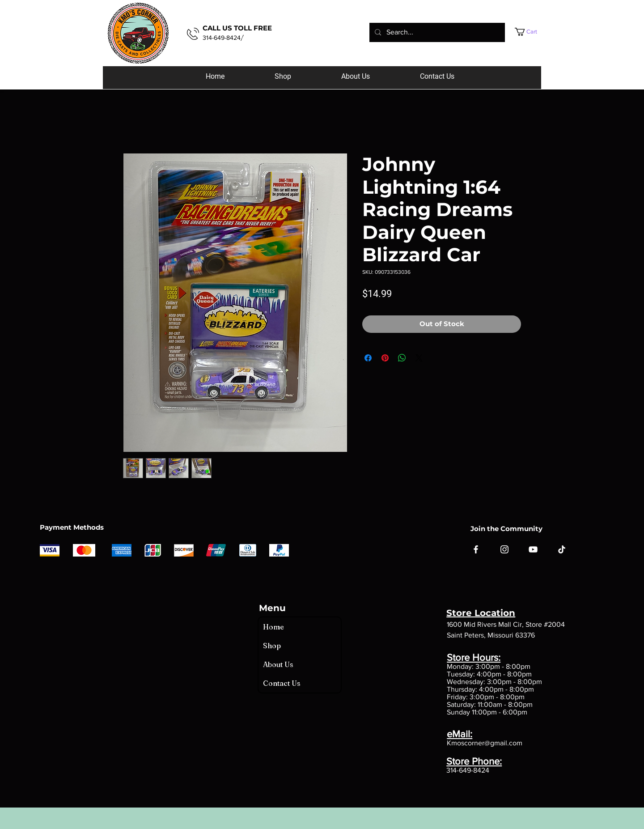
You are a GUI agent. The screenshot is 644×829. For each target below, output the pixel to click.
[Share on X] (419, 358)
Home (273, 627)
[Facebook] (476, 549)
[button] (535, 32)
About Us (278, 664)
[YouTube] (533, 549)
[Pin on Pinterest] (385, 358)
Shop (272, 646)
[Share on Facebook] (368, 358)
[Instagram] (504, 549)
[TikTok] (562, 549)
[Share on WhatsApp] (402, 358)
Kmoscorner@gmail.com (485, 743)
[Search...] (436, 32)
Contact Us (282, 683)
